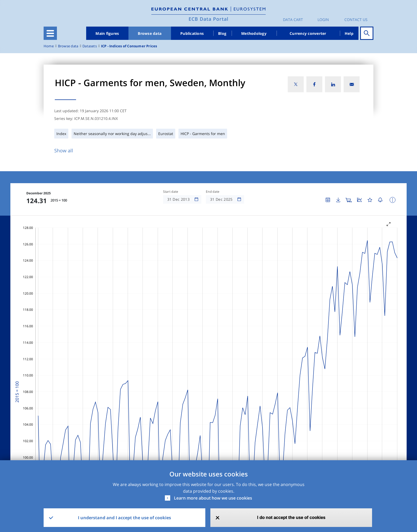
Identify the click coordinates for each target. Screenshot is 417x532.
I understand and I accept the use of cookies (124, 518)
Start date (171, 192)
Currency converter (308, 33)
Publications (192, 33)
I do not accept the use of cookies (291, 518)
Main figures (107, 33)
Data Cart (293, 20)
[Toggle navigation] (50, 33)
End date (213, 192)
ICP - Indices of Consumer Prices (129, 46)
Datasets (90, 46)
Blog (222, 33)
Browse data (150, 33)
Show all (64, 150)
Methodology (254, 33)
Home (49, 46)
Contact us (356, 20)
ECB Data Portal (208, 19)
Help (349, 33)
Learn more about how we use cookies (213, 498)
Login (323, 20)
